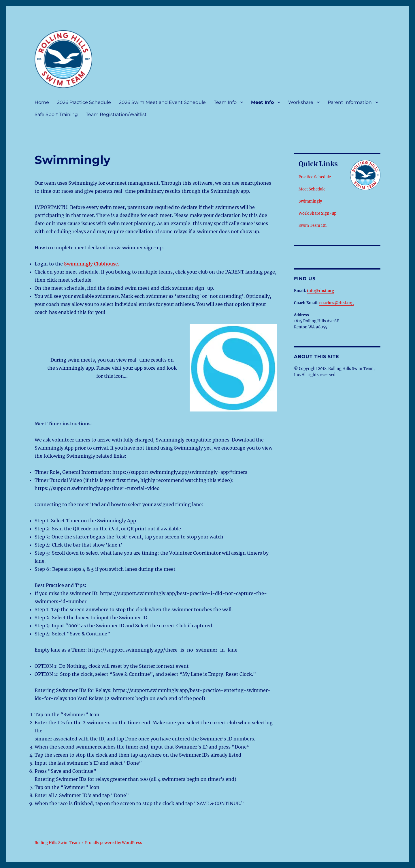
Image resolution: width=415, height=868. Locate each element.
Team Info (225, 102)
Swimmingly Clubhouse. (92, 264)
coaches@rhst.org (336, 303)
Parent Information (350, 102)
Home (42, 102)
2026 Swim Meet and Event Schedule (162, 102)
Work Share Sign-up (317, 213)
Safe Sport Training (56, 114)
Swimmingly (310, 201)
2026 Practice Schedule (84, 102)
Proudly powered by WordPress (114, 843)
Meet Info (262, 102)
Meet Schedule (312, 189)
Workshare (301, 102)
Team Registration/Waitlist (116, 114)
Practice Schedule (315, 177)
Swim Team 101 (313, 226)
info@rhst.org (320, 291)
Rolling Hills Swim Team (57, 843)
